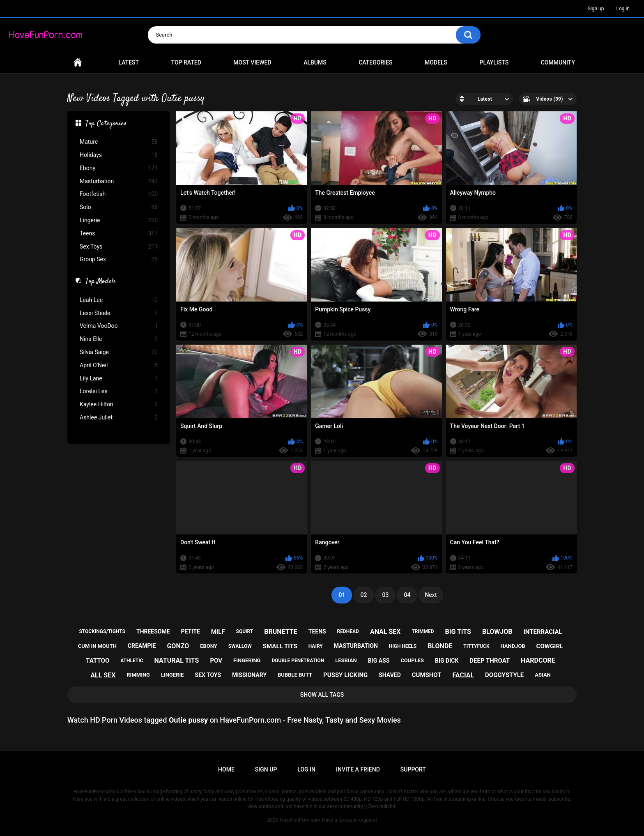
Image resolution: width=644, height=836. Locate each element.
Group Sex (119, 259)
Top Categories (106, 124)
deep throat (490, 661)
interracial (543, 632)
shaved (390, 675)
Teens (119, 234)
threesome (153, 631)
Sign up (596, 9)
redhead (348, 631)
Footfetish (119, 194)
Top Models (101, 282)
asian (543, 675)
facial (463, 675)
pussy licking (345, 675)
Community (558, 62)
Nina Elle (119, 339)
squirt (245, 631)
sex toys (208, 675)
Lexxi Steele (119, 313)
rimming (138, 675)
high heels (403, 646)
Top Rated (186, 62)
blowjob (497, 632)
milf (218, 632)
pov (216, 661)
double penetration (298, 661)
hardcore (538, 660)
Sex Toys (119, 247)
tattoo (98, 661)
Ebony (119, 168)
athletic (132, 661)
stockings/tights (102, 631)
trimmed (423, 631)
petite (191, 631)
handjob (513, 646)
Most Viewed (252, 62)
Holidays (119, 155)
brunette (281, 632)
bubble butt (295, 675)
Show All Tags (322, 695)
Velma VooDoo (119, 326)
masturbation (356, 646)
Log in (623, 9)
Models (436, 62)
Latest (129, 62)
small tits (280, 646)
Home (78, 63)
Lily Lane (119, 379)
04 (407, 595)
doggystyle (504, 675)
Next (431, 595)
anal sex (385, 632)
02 (363, 595)
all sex (103, 675)
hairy (316, 646)
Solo (119, 207)
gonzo (178, 646)
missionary (249, 675)
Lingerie (119, 220)
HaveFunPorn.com (300, 820)
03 (385, 595)
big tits (458, 632)
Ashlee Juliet (119, 418)
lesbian (346, 660)
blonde (440, 646)
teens (317, 631)
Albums (315, 62)
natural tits (177, 660)
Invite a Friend (358, 769)
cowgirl (550, 646)
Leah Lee (119, 300)
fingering (247, 660)
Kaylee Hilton (119, 404)
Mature (119, 142)
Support (413, 769)
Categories (375, 62)
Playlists (494, 62)
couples (412, 660)
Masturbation (119, 181)
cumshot (427, 675)
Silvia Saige (119, 352)
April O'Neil (119, 365)
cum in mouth (97, 646)
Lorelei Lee (119, 391)
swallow (240, 646)
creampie (142, 646)
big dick (447, 661)
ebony (209, 646)
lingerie (172, 675)
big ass (379, 661)
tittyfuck (476, 646)
